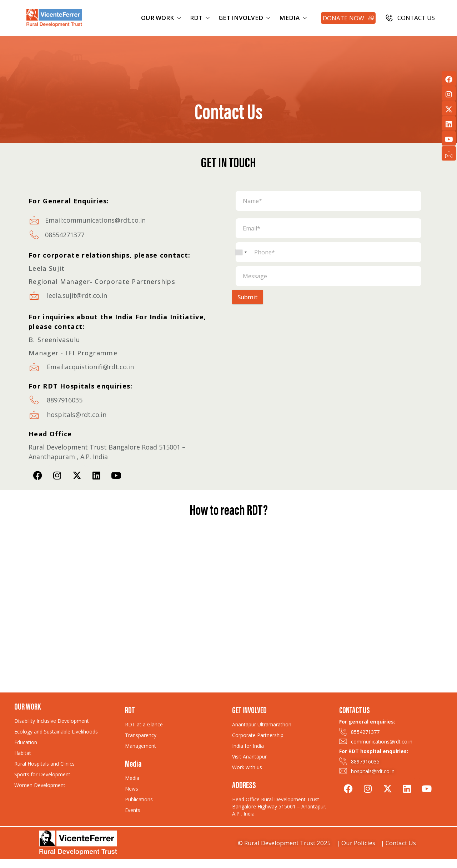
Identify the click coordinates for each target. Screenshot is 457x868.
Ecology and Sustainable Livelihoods (56, 732)
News (132, 789)
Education (26, 742)
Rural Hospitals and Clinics (44, 764)
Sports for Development (42, 774)
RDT (201, 18)
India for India (248, 746)
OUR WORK (162, 18)
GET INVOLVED (245, 18)
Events (133, 810)
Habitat (23, 753)
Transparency (141, 735)
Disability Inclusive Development (52, 721)
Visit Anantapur (249, 757)
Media (132, 778)
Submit (248, 297)
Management (140, 746)
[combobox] (241, 252)
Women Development (40, 785)
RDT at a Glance (144, 724)
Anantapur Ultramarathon (262, 724)
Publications (139, 799)
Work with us (247, 767)
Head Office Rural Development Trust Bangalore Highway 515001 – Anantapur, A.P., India (279, 806)
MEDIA (294, 18)
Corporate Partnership (258, 735)
